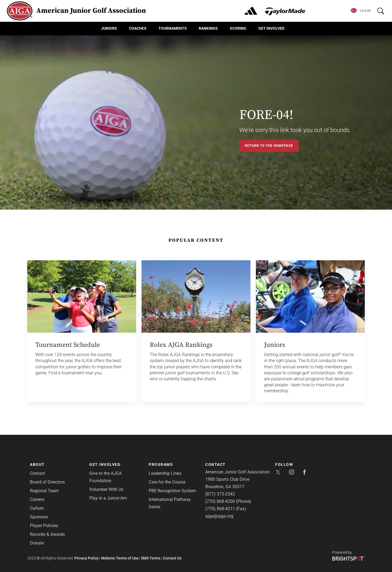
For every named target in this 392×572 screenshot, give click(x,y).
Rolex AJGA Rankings (181, 345)
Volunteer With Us (106, 489)
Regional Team (44, 491)
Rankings (208, 28)
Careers (37, 499)
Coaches (138, 28)
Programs (161, 464)
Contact (37, 473)
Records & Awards (47, 534)
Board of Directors (47, 482)
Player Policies (44, 526)
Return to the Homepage (269, 146)
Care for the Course (167, 482)
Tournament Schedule (68, 345)
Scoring (238, 28)
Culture (37, 508)
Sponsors (39, 517)
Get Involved (271, 28)
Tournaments (173, 28)
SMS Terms (151, 558)
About (37, 464)
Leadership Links (165, 473)
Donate (37, 543)
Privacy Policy (86, 558)
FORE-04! (266, 115)
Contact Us (172, 558)
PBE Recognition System (172, 491)
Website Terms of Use (120, 558)
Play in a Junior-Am (108, 498)
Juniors (109, 28)
